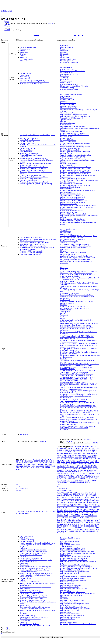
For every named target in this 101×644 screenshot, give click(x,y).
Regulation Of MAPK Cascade (70, 610)
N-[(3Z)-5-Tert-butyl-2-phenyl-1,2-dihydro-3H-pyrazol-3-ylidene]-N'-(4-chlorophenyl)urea (78, 275)
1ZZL (97, 496)
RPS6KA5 (71, 475)
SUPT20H (94, 479)
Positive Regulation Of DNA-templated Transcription (76, 567)
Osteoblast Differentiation (68, 103)
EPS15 (72, 457)
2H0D (18, 512)
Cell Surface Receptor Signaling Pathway (73, 126)
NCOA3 (59, 470)
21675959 (51, 23)
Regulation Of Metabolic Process (30, 590)
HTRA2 (73, 460)
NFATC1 (68, 470)
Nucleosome (24, 548)
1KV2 (86, 492)
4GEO (94, 523)
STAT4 (79, 479)
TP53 (83, 480)
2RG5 (75, 499)
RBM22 (19, 466)
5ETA (78, 524)
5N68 (85, 526)
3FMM (91, 504)
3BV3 (74, 501)
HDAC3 (92, 458)
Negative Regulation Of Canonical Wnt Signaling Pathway (78, 206)
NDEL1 (19, 464)
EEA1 (70, 455)
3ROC (75, 518)
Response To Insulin (66, 153)
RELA (85, 474)
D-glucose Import (66, 177)
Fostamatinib (64, 429)
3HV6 (66, 509)
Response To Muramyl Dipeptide (70, 148)
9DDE (22, 513)
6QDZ (71, 529)
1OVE (63, 494)
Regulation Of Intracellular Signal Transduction (75, 572)
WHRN (49, 468)
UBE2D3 (25, 468)
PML (91, 472)
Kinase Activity (65, 79)
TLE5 (71, 480)
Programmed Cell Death (68, 619)
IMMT (24, 463)
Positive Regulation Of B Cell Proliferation (33, 158)
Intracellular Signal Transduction (70, 158)
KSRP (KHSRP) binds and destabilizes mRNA (74, 248)
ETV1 (80, 457)
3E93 (66, 502)
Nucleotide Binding (66, 67)
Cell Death (64, 620)
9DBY (18, 513)
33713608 (69, 441)
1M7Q (90, 492)
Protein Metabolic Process (28, 615)
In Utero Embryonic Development (30, 140)
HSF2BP (19, 463)
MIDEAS (65, 469)
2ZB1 (66, 501)
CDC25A (97, 448)
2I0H (94, 497)
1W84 (91, 494)
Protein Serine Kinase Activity (69, 89)
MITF (71, 469)
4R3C (70, 524)
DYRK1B (65, 455)
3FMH (74, 504)
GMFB (76, 458)
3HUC (91, 507)
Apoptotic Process (66, 120)
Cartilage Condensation (67, 99)
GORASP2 (82, 458)
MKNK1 (75, 469)
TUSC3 (53, 466)
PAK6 (64, 472)
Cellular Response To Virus (69, 212)
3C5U (82, 501)
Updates (7, 26)
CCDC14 (76, 448)
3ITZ (82, 509)
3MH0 (70, 513)
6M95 (58, 529)
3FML (86, 504)
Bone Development (66, 192)
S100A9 (77, 475)
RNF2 (33, 466)
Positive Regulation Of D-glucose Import (73, 179)
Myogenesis (64, 249)
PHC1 (44, 464)
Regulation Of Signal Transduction (71, 585)
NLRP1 (90, 470)
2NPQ (58, 499)
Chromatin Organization (27, 142)
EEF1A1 (74, 455)
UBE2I (30, 468)
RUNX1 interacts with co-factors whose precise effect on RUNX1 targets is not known (37, 248)
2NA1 (22, 512)
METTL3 (59, 469)
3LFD (92, 511)
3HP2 (74, 507)
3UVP (90, 518)
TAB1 (58, 480)
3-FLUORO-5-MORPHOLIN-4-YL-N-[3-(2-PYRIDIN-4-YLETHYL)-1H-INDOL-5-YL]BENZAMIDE (78, 371)
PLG (88, 472)
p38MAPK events (66, 231)
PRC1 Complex (25, 61)
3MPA (87, 513)
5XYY (79, 528)
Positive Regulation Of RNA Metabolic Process (75, 558)
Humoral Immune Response (28, 148)
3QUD (62, 518)
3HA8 (98, 506)
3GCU (82, 506)
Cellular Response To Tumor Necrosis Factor (74, 200)
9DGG (27, 513)
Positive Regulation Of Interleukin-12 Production (75, 152)
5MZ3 (63, 526)
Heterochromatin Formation (28, 572)
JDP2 (92, 460)
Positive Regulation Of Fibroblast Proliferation (34, 167)
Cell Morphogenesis (66, 98)
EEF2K (80, 455)
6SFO (98, 529)
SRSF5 (70, 479)
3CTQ (86, 501)
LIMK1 (92, 462)
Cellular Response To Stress (69, 602)
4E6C (77, 521)
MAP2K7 (84, 464)
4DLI (58, 521)
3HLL (71, 507)
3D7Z (90, 501)
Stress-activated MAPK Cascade (70, 187)
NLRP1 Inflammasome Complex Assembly (73, 221)
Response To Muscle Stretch (69, 163)
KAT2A (63, 462)
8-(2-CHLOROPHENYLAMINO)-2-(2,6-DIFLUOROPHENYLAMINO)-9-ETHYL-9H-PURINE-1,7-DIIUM (79, 384)
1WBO (59, 496)
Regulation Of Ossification (68, 140)
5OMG (97, 526)
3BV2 (70, 501)
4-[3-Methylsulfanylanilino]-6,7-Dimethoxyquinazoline (77, 296)
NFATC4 (73, 470)
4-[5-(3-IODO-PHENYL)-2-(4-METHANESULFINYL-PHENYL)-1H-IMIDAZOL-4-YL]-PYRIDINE (77, 338)
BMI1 (36, 36)
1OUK (94, 492)
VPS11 (44, 468)
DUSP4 (90, 453)
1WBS (63, 496)
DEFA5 (52, 459)
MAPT (67, 467)
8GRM (49, 512)
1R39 (71, 494)
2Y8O (83, 499)
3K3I (58, 511)
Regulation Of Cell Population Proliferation (73, 580)
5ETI (89, 524)
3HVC (75, 509)
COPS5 (64, 452)
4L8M (66, 524)
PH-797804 (64, 359)
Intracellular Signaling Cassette (70, 541)
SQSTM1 (59, 479)
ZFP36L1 (76, 482)
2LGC (97, 497)
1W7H (78, 494)
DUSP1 (64, 453)
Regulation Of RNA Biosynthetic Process (32, 600)
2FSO (82, 497)
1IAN (78, 492)
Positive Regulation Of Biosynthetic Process (74, 560)
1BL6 (62, 492)
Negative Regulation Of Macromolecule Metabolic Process (38, 543)
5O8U (89, 526)
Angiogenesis (64, 101)
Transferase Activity (66, 81)
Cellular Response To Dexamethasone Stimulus (34, 177)
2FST (86, 497)
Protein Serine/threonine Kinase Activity (72, 71)
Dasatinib (63, 270)
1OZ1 (67, 494)
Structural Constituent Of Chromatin (31, 555)
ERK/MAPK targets (66, 234)
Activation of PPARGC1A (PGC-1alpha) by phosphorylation (79, 236)
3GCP (70, 506)
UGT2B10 (60, 482)
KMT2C (73, 462)
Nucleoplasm (24, 52)
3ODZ (91, 516)
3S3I (78, 518)
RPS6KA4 (64, 475)
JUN (95, 460)
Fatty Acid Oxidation (67, 137)
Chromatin (63, 597)
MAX (77, 467)
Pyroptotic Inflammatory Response (71, 194)
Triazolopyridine (65, 312)
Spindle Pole (64, 46)
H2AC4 (39, 461)
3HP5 (78, 507)
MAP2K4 (72, 464)
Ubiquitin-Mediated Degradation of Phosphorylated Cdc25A (78, 258)
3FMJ (78, 504)
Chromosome (24, 556)
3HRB (82, 507)
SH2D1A (88, 475)
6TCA (58, 531)
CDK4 (70, 450)
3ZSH (70, 519)
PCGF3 (31, 464)
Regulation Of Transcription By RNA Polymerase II (76, 116)
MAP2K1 (59, 464)
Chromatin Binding (26, 73)
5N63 (67, 526)
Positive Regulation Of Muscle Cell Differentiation (76, 185)
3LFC (88, 511)
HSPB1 (68, 460)
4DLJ (62, 521)
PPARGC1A (60, 474)
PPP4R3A (67, 474)
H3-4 (52, 461)
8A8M (71, 531)
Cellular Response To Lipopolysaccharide (73, 197)
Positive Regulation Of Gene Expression (72, 133)
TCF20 (63, 480)
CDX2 (89, 450)
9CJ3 (94, 531)
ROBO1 (93, 474)
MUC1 (53, 463)
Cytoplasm (23, 54)
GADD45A (60, 458)
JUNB (58, 462)
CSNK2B (46, 459)
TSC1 (91, 480)
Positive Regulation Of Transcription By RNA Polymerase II (78, 175)
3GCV (87, 506)
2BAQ (71, 497)
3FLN (92, 502)
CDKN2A (80, 450)
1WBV (72, 496)
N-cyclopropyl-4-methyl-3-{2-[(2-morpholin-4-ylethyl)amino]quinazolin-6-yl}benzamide (75, 400)
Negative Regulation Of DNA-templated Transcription (36, 573)
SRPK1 (65, 479)
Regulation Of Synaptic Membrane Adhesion (74, 214)
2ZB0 (62, 501)
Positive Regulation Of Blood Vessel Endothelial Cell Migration (79, 170)
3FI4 (73, 502)
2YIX (94, 499)
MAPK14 (78, 36)
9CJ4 (97, 531)
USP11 (35, 468)
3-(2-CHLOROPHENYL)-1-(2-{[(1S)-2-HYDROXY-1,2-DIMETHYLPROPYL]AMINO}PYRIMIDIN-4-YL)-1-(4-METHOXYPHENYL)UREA (78, 379)
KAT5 (28, 463)
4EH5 (96, 521)
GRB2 (87, 458)
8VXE (75, 531)
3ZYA (77, 519)
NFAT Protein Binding (67, 88)
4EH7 (62, 523)
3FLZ (70, 504)
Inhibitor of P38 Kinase (67, 281)
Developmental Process (67, 590)
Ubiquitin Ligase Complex (28, 47)
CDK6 (75, 450)
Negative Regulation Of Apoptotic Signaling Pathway (36, 184)
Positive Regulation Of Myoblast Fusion (72, 219)
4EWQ (78, 523)
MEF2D (95, 467)
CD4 (92, 448)
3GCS (78, 506)
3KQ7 (69, 511)
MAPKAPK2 (83, 465)
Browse (7, 21)
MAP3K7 (59, 465)
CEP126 (41, 459)
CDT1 (85, 450)
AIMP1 (72, 447)
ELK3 (58, 457)
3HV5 (62, 509)
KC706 (62, 313)
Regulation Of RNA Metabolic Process (32, 599)
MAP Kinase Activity (67, 73)
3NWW (90, 514)
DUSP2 (80, 453)
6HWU (92, 528)
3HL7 (67, 507)
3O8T (58, 516)
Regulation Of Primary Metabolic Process (32, 609)
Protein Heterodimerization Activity (31, 619)
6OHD (67, 529)
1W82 (83, 494)
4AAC (98, 519)
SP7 (88, 477)
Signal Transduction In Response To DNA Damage (76, 169)
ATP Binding (64, 78)
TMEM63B (77, 480)
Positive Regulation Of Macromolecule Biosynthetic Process (78, 568)
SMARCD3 (77, 477)
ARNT (77, 447)
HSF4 (63, 460)
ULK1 (65, 482)
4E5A (66, 521)
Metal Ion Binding (25, 78)
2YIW (90, 499)
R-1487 (63, 318)
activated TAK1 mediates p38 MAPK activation (75, 244)
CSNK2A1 (75, 452)
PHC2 (48, 464)
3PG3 (58, 518)
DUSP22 (85, 453)
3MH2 (79, 513)
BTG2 (67, 448)
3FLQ (96, 502)
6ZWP (66, 531)
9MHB (62, 533)
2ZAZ (58, 501)
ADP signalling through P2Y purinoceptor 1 (73, 239)
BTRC (71, 448)
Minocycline (64, 268)
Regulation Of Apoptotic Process (70, 617)
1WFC (81, 496)
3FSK (62, 506)
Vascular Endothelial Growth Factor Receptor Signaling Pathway (80, 180)
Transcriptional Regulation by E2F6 (31, 254)
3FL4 (88, 502)
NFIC (78, 470)
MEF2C (90, 467)
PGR (40, 464)
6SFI (87, 529)
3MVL (96, 513)
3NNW (81, 514)
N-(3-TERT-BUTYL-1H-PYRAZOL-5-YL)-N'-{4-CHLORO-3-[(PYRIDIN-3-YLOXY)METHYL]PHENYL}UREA (80, 365)
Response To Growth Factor (69, 622)
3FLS (58, 504)
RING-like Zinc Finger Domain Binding (32, 80)
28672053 (87, 440)
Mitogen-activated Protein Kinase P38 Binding (74, 86)
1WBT (68, 496)
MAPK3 (71, 465)
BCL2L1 (93, 447)
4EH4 (92, 521)
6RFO (83, 529)
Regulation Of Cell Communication (71, 595)
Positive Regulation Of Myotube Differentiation (75, 135)
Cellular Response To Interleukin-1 (30, 175)
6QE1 (75, 529)
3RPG (26, 512)
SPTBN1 (97, 477)
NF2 (63, 470)
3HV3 (95, 507)
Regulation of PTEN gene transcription (32, 251)
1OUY (59, 494)
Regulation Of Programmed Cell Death (72, 615)
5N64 (70, 526)
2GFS (90, 497)
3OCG (78, 516)
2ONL (67, 499)
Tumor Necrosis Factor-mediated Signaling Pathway (76, 155)
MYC (97, 469)
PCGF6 (36, 464)
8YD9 (83, 531)
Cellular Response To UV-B (69, 204)
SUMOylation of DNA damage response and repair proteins (38, 239)
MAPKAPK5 (61, 467)
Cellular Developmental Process (70, 614)
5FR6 (34, 512)
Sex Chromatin (24, 565)
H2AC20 (33, 461)
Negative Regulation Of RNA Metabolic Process (34, 570)
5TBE (63, 528)
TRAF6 (87, 480)
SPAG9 (91, 477)
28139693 (43, 441)
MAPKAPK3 (91, 465)
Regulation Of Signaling (68, 583)
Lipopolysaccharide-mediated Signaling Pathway (75, 147)
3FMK (82, 504)
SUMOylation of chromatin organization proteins (35, 243)
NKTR (86, 470)
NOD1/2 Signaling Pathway (69, 229)
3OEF (95, 516)
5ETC (81, 524)
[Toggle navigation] (1, 17)
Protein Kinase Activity (67, 69)
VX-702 (63, 317)
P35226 (18, 490)
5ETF (85, 524)
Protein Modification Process (29, 562)
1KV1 (82, 492)
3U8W (86, 518)
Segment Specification (27, 150)
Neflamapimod (65, 330)
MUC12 (92, 469)
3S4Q (82, 518)
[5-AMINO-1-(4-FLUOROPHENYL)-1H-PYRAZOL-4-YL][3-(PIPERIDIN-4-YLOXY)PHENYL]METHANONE (79, 412)
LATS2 (87, 462)
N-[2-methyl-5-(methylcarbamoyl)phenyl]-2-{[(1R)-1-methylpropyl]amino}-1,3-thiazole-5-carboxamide (77, 328)
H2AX (43, 461)
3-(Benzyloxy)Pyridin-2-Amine (70, 293)
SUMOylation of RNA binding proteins (32, 244)
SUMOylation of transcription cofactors (32, 241)
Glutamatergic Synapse (67, 61)
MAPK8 (76, 465)
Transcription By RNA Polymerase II (71, 118)
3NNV (77, 514)
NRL (95, 470)
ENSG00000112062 (63, 488)
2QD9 (71, 499)
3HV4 (58, 509)
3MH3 (83, 513)
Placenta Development (67, 105)
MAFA (97, 462)
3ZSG (66, 519)
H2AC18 (27, 461)
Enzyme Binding (65, 83)
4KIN (98, 523)
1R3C (74, 494)
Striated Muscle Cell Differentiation (71, 184)
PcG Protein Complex (26, 59)
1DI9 (74, 492)
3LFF (58, 513)
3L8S (73, 511)
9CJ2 (90, 531)
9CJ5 (58, 533)
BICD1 (59, 448)
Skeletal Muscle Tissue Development (71, 131)
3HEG (63, 507)
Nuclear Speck (65, 57)
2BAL (66, 497)
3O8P (95, 514)
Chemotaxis (64, 121)
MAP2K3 (66, 464)
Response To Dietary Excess (69, 106)
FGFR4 (85, 457)
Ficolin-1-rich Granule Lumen (69, 62)
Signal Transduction (66, 125)
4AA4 (89, 519)
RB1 (77, 474)
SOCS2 (42, 466)
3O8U (62, 516)
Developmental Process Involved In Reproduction (35, 607)
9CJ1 (87, 531)
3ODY (87, 516)
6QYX (79, 529)
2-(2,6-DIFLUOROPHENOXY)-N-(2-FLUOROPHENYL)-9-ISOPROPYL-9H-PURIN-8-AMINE (79, 388)
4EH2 (85, 521)
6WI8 (41, 512)
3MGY (66, 513)
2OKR (63, 499)
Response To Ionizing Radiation (29, 624)
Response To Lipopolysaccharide (70, 150)
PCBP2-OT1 (25, 464)
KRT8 (83, 462)
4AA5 (93, 519)
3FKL (76, 502)
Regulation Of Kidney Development (31, 179)
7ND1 (45, 512)
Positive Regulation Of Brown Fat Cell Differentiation (77, 207)
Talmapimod (64, 315)
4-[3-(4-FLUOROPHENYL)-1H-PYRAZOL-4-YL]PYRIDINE (79, 344)
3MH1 (75, 513)
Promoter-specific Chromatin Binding (31, 83)
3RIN (71, 518)
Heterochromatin (25, 49)
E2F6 (18, 461)
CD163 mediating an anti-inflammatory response (75, 259)
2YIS (87, 499)
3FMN (95, 504)
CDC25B (59, 450)
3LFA (80, 511)
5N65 (74, 526)
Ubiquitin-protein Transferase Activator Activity (34, 82)
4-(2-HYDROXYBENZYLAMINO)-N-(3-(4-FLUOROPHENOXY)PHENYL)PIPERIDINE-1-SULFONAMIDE (75, 308)
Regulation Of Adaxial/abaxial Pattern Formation (35, 182)
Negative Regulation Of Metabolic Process (33, 553)
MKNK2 (81, 469)
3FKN (80, 502)
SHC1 (92, 475)
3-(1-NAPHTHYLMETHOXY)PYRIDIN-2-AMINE (76, 376)
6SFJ (90, 529)
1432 (58, 484)
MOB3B (87, 469)
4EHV (74, 523)
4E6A (73, 521)
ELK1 (95, 455)
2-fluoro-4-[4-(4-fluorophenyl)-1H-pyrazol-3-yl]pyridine (77, 360)
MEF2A (85, 467)
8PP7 (53, 512)
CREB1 (69, 452)
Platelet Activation (66, 138)
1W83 (87, 494)
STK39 (88, 479)
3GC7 (66, 506)
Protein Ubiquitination (27, 577)
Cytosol (22, 56)
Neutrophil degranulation (68, 254)
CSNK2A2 (82, 452)
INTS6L (83, 460)
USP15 (39, 468)
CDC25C (65, 450)
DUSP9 (59, 455)
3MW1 (64, 514)
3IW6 (89, 509)
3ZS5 (62, 519)
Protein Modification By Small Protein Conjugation (35, 567)
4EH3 (88, 521)
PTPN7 (73, 474)
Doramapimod (65, 298)
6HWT (88, 528)
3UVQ (94, 518)
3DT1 (58, 502)
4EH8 (66, 523)
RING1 (23, 466)
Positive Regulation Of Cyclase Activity (72, 145)
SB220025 (63, 305)
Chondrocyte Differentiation (69, 108)
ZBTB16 (19, 469)
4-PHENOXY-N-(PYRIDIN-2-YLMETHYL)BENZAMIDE (78, 335)
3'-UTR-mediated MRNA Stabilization (72, 195)
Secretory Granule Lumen (68, 59)
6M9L (62, 529)
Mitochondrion (65, 54)
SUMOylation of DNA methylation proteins (33, 246)
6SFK (94, 529)
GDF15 (71, 458)
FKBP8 (90, 457)
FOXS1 (22, 461)
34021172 (95, 443)
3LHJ (62, 513)
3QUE (67, 518)
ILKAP (78, 460)
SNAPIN (83, 477)
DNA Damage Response (68, 123)
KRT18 (78, 462)
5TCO (67, 528)
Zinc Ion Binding (25, 77)
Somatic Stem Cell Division (28, 165)
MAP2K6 (78, 464)
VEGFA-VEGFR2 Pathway (69, 243)
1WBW (77, 496)
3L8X (77, 511)
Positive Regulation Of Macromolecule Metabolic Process (78, 551)
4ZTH (74, 524)
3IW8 (97, 509)
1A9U (58, 492)
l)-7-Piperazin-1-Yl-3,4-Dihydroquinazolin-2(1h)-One (76, 295)
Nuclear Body (24, 57)
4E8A (81, 521)
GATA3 (66, 458)
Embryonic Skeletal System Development (32, 170)
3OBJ (70, 516)
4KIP (58, 524)
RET (88, 474)
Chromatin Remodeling (27, 143)
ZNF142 (82, 482)
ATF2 (81, 447)
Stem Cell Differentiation (68, 182)
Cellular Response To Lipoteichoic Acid (72, 199)
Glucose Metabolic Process (68, 113)
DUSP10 (69, 453)
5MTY (59, 526)
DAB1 (94, 452)
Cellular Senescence (66, 209)
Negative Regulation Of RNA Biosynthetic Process (35, 575)
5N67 (81, 526)
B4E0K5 (59, 490)
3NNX (86, 514)
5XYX (75, 528)
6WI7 (37, 512)
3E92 (62, 502)
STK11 (83, 479)
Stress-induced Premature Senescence (72, 211)
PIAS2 (77, 472)
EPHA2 (67, 457)
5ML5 (93, 524)
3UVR (59, 519)
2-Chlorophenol (65, 300)
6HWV (97, 528)
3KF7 (65, 511)
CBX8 (36, 459)
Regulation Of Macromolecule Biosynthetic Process (35, 587)
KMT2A (33, 463)
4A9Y (81, 519)
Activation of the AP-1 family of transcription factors (76, 246)
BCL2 (88, 447)
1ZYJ (89, 496)
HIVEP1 (97, 458)
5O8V (93, 526)
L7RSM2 (65, 490)
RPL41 (59, 475)
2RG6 (79, 499)
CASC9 (31, 459)
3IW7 (93, 509)
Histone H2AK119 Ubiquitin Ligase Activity (33, 595)
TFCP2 (67, 480)
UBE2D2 (19, 468)
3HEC (58, 507)
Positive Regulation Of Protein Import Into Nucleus (76, 167)
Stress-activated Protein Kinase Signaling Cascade (75, 143)
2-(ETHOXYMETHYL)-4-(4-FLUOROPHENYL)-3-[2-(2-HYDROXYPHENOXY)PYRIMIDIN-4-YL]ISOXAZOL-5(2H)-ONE (80, 408)
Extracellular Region (67, 47)
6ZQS (62, 531)
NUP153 (59, 472)
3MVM (59, 514)
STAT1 (74, 479)
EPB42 (63, 457)
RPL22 (98, 474)
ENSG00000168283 (22, 488)
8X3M (79, 531)
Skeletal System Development (29, 138)
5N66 (78, 526)
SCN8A (82, 475)
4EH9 (70, 523)
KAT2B (68, 462)
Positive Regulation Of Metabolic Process (73, 548)
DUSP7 (95, 453)
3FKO (84, 502)
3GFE (91, 506)
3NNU (73, 514)
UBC (95, 480)
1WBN (95, 494)
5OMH (59, 528)
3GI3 (94, 506)
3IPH (79, 509)
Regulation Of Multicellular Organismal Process (75, 604)
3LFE (96, 511)
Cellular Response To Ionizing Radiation (72, 202)
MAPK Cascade (65, 96)
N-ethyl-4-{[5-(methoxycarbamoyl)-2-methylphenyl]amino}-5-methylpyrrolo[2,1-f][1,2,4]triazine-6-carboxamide (79, 324)
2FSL (75, 497)
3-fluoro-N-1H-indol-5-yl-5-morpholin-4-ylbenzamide (77, 374)
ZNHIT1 (87, 482)
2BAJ (58, 497)
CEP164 (59, 452)
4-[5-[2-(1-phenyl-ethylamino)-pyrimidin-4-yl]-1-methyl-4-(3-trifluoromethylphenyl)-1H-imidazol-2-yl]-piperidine (79, 272)
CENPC (94, 450)
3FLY (66, 504)
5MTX (97, 524)
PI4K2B (73, 472)
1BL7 (66, 492)
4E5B (69, 521)
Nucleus (22, 51)
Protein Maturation (66, 189)
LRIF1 (38, 463)
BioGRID (7, 30)
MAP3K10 (91, 464)
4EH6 (58, 523)
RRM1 (38, 466)
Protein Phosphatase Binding (69, 84)
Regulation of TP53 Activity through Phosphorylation (76, 256)
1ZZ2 (93, 496)
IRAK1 (88, 460)
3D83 (94, 501)
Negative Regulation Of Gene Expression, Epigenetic (36, 163)
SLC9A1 (59, 477)
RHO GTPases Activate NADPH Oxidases (73, 253)
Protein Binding (25, 75)
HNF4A (59, 460)
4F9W (83, 523)
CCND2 (88, 448)
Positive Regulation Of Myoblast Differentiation (75, 174)
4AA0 (85, 519)
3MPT (92, 513)
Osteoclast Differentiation (68, 142)
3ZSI (74, 519)
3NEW (68, 514)
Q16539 (71, 490)
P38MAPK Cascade (66, 165)
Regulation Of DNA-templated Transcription (74, 115)
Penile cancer (24, 435)
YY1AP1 (70, 482)
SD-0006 (63, 362)
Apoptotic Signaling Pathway (29, 180)
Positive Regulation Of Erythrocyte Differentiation (75, 172)
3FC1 (69, 502)
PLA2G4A (83, 472)
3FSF (58, 506)
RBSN (81, 474)
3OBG (66, 516)
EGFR (84, 455)
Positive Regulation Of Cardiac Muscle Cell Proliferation (77, 190)
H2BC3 (48, 461)
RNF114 (29, 466)
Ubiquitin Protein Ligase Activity (30, 594)
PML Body (23, 614)
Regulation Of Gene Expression (29, 153)
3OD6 (82, 516)
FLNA (94, 457)
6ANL (83, 528)
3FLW (62, 504)
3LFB (84, 511)
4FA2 (90, 523)
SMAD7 (70, 477)
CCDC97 (82, 448)
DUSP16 (75, 453)
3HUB (86, 507)
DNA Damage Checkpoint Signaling (71, 94)
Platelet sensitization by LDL (69, 241)
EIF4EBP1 (90, 455)
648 (17, 484)
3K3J (62, 511)
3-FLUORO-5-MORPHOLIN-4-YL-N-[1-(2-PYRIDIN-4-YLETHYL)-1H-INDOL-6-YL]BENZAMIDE (78, 427)
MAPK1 (65, 465)
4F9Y (86, 523)
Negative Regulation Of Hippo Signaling (73, 157)
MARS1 (72, 467)
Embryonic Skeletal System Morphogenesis (33, 169)
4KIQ (62, 524)
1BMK (70, 492)
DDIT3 (59, 453)
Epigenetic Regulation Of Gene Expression (33, 550)
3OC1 (74, 516)
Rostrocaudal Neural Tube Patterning (31, 155)
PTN (52, 464)
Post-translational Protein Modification (32, 558)
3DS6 (97, 501)
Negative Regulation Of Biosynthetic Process (33, 551)
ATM (84, 447)
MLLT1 (49, 463)
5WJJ (71, 528)
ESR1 (76, 457)
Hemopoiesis (24, 157)
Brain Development (26, 152)
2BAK (62, 497)
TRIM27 (48, 466)
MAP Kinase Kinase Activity (69, 74)
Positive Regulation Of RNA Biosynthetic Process (75, 565)
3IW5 (86, 509)
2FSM (78, 497)
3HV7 (70, 509)
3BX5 (78, 501)
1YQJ (86, 496)
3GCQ (74, 506)
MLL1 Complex (25, 605)
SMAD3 (65, 477)
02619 (58, 486)
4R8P (30, 512)
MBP (80, 467)
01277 (18, 486)
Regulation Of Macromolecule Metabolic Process (35, 568)
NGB (82, 470)
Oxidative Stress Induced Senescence (31, 238)
